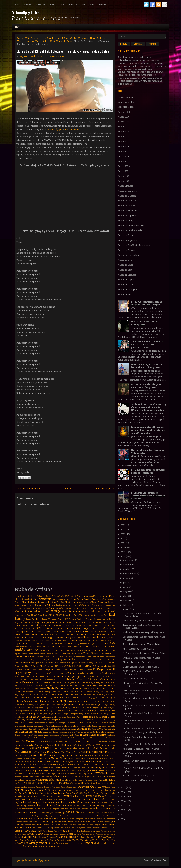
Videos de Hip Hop (127, 216)
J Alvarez (45, 701)
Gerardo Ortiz (88, 689)
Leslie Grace (44, 735)
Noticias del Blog (126, 102)
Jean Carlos (52, 705)
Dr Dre (42, 663)
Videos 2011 (123, 122)
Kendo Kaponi (71, 720)
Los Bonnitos (62, 738)
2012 (123, 810)
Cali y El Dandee (65, 628)
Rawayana (53, 799)
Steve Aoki (28, 822)
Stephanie (110, 819)
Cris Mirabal (23, 647)
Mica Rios (53, 768)
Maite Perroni (28, 748)
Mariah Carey (58, 755)
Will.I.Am (106, 840)
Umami (47, 834)
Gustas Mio (40, 695)
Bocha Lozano (105, 622)
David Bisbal (77, 654)
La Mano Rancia (97, 726)
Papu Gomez (73, 790)
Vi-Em (97, 837)
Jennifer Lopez (73, 704)
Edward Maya (20, 666)
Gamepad (43, 689)
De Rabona (46, 657)
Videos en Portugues (128, 290)
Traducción (85, 831)
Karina (98, 717)
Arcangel (56, 611)
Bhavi (34, 622)
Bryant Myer (82, 625)
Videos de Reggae (126, 250)
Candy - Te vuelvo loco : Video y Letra (141, 728)
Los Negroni (29, 742)
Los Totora (69, 742)
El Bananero (60, 666)
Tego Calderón (25, 825)
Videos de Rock (125, 260)
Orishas (24, 787)
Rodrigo (24, 806)
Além (108, 605)
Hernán (57, 697)
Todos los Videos (126, 107)
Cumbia (28, 4)
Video (38, 41)
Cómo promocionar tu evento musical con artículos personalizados (147, 344)
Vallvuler (43, 837)
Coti (16, 647)
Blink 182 (77, 622)
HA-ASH (90, 695)
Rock (92, 4)
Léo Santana (77, 745)
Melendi (28, 768)
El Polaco (72, 670)
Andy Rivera (85, 608)
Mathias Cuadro (22, 764)
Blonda (85, 622)
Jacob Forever (91, 701)
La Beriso (102, 723)
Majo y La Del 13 (72, 38)
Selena (18, 813)
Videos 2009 (124, 112)
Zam (16, 846)
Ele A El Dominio (83, 673)
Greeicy (96, 692)
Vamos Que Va (52, 837)
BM (54, 615)
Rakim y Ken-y (41, 799)
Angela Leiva (104, 608)
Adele (27, 599)
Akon (105, 599)
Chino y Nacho (91, 637)
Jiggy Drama (50, 708)
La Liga (86, 726)
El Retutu (108, 670)
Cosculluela (109, 643)
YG (70, 843)
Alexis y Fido (45, 605)
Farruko (27, 682)
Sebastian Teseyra (88, 809)
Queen (25, 799)
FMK (65, 679)
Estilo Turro (110, 676)
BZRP (58, 615)
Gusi (34, 695)
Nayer (76, 777)
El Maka (18, 670)
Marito (23, 759)
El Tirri (40, 673)
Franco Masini (61, 685)
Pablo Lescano (37, 790)
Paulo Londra (59, 793)
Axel (24, 615)
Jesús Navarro (20, 708)
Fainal (96, 679)
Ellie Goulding (96, 673)
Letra (43, 38)
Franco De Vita (49, 685)
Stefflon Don (100, 819)
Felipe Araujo (62, 682)
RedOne (69, 799)
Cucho (69, 647)
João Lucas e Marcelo (102, 711)
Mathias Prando (36, 765)
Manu (63, 752)
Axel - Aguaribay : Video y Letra (138, 649)
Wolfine (61, 843)
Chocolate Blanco (29, 641)
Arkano (65, 611)
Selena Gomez (29, 812)
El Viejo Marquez (60, 673)
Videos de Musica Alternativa (132, 225)
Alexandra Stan (21, 605)
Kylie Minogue (60, 723)
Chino (79, 638)
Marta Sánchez (96, 759)
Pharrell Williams (101, 793)
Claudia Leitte (48, 644)
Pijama (22, 796)
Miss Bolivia (106, 771)
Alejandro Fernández (31, 602)
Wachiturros (86, 840)
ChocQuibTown (108, 638)
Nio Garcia (19, 783)
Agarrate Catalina (59, 599)
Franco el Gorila (73, 685)
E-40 (95, 663)
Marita (17, 759)
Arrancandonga (76, 611)
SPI (106, 806)
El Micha (27, 670)
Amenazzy (26, 608)
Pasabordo (103, 790)
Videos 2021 (123, 171)
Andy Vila (94, 608)
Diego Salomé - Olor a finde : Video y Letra (144, 744)
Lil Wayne (85, 735)
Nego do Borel (91, 777)
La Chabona (19, 726)
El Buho (68, 666)
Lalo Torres (54, 732)
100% (17, 596)
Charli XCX (32, 638)
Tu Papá (33, 834)
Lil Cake (63, 735)
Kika (28, 723)
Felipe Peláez (72, 682)
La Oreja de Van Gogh (42, 729)
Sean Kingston (53, 809)
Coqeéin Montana (97, 644)
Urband (63, 834)
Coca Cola (69, 643)
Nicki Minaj (41, 780)
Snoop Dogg (65, 816)
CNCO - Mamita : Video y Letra (138, 679)
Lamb (61, 732)
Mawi (71, 764)
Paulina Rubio (46, 793)
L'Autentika (71, 723)
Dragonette (49, 663)
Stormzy (36, 822)
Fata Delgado (37, 682)
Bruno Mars (70, 625)
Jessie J (113, 705)
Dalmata (66, 650)
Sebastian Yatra (105, 809)
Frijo (97, 685)
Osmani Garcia (66, 787)
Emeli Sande (19, 676)
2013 (123, 806)
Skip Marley (39, 816)
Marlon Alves (73, 759)
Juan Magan (32, 714)
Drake (56, 663)
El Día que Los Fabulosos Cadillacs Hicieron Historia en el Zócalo (148, 496)
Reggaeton (40, 4)
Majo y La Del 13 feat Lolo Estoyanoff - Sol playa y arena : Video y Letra (63, 51)
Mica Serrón (64, 768)
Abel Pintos (82, 596)
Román (68, 806)
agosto (127, 578)
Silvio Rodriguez (109, 813)
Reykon (19, 802)
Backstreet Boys (101, 615)
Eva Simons (48, 679)
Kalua (69, 717)
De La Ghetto (26, 657)
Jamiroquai (111, 701)
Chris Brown (43, 640)
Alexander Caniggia (106, 602)
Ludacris (27, 745)
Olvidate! (86, 783)
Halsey (103, 695)
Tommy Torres (54, 831)
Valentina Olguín (102, 834)
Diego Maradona (50, 660)
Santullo (44, 809)
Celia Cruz (75, 635)
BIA (51, 615)
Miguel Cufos (49, 771)
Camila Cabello (44, 632)
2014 (123, 801)
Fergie (99, 682)
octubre (127, 569)
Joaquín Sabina (75, 708)
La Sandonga (81, 729)
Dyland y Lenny (87, 663)
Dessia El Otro (98, 657)
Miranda (96, 771)
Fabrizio (90, 679)
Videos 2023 (124, 181)
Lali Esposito (31, 732)
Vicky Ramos (20, 840)
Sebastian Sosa (75, 809)
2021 (123, 543)
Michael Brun (75, 768)
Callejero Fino (88, 628)
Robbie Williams (104, 803)
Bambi (29, 619)
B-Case (46, 615)
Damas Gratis (76, 650)
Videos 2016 (124, 146)
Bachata (73, 4)
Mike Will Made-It (63, 771)
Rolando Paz (32, 806)
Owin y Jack (84, 787)
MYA (98, 745)
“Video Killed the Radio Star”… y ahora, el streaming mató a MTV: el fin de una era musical (149, 407)
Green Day (104, 692)
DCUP (102, 647)
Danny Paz (50, 654)
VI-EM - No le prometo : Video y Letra (142, 620)
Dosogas (35, 663)
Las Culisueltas (79, 732)
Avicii (108, 611)
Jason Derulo (20, 705)
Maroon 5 (83, 759)
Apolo (48, 611)
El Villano (72, 673)
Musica (85, 38)
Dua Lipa (71, 663)
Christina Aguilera (78, 641)
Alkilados (83, 605)
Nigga (101, 780)
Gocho (65, 692)
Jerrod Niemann (92, 705)
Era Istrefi (90, 676)
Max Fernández (80, 765)
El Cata (74, 666)
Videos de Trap (125, 270)
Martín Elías (110, 762)
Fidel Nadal (106, 682)
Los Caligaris (82, 738)
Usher (70, 834)
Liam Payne (55, 735)
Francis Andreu (37, 685)
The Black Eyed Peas (68, 825)
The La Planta (109, 825)
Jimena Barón (62, 707)
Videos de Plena (64, 41)
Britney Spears (42, 625)
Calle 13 (77, 628)
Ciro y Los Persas (35, 644)
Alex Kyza (61, 602)
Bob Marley (94, 622)
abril (126, 596)
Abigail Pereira (94, 596)
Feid (55, 682)
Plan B (73, 796)
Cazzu (67, 635)
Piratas (52, 796)
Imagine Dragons (108, 698)
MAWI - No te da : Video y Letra (138, 776)
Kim (32, 723)
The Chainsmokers (85, 825)
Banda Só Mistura (50, 619)
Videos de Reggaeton (128, 255)
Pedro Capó (71, 793)
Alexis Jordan (33, 605)
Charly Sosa (60, 638)
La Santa (93, 729)
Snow (80, 816)
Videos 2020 (124, 166)
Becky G (81, 619)
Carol (46, 635)
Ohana (78, 783)
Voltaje (69, 840)
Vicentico (111, 837)
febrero (127, 605)
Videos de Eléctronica (128, 211)
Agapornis (45, 599)
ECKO (100, 663)
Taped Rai (96, 822)
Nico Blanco (66, 780)
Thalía (40, 825)
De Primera (38, 657)
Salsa (62, 4)
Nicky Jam (53, 780)
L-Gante (79, 723)
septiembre (129, 574)
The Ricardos (37, 828)
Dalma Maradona (55, 650)
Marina (102, 756)
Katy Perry (26, 720)
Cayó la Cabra (59, 635)
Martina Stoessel (95, 761)
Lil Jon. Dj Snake (73, 735)
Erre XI (97, 676)
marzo (127, 600)
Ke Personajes (51, 720)
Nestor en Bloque (27, 780)
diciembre (129, 560)
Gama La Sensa (32, 689)
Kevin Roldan (99, 720)
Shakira (72, 812)
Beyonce (27, 622)
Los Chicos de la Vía (95, 738)
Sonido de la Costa (58, 819)
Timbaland (96, 828)
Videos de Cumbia (126, 206)
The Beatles (55, 825)
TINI (48, 822)
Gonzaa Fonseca (76, 692)
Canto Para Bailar (80, 631)
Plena (17, 4)
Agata (68, 599)
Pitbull (66, 796)
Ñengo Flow (54, 846)
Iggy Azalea (97, 698)
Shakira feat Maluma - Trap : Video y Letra (143, 632)
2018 (27, 38)
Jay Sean (44, 705)
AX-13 (73, 596)
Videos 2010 (124, 117)
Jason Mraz (29, 705)
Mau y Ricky (62, 764)
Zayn (20, 846)
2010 (123, 819)
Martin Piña (39, 761)
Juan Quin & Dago (46, 714)
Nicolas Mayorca (78, 780)
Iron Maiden (34, 701)
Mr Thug (82, 774)
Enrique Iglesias (76, 676)
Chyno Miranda (22, 643)
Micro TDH (23, 771)
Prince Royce (94, 796)
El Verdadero (48, 673)
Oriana (17, 787)
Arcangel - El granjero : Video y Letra (141, 749)
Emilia (37, 676)
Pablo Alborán (22, 790)
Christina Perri (93, 641)
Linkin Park (96, 735)
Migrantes (38, 770)
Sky (47, 816)
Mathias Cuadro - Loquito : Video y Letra (142, 732)
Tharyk (46, 825)
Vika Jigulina (51, 840)
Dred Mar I (63, 663)
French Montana (87, 685)
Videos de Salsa (125, 265)
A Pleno (55, 596)
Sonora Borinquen (76, 819)
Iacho (84, 698)
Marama (86, 752)
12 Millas (23, 596)
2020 (123, 548)
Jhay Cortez (31, 708)
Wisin (25, 843)
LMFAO (95, 723)
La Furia (47, 726)
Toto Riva (76, 831)
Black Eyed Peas (59, 622)
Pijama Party (31, 796)
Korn (41, 723)
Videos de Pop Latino (128, 240)
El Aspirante (50, 666)
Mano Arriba (54, 752)
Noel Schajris (51, 783)
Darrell (63, 654)
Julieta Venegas (104, 714)
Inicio (17, 27)
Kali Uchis (62, 717)
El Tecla (34, 673)
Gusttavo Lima (81, 695)
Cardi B (93, 632)
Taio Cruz (63, 822)
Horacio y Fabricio (69, 698)
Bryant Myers (92, 625)
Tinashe (104, 828)
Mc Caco (99, 764)
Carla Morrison (102, 632)
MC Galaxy (91, 745)
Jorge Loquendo (67, 711)
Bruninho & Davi (57, 625)
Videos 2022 (124, 176)
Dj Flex (102, 660)
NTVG (97, 773)
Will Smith (97, 840)
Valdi (83, 834)
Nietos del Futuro (92, 780)
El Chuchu (82, 666)
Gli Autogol (47, 692)
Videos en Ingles (126, 280)
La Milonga (109, 726)
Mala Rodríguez (88, 748)
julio (125, 583)
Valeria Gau (31, 837)
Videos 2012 (123, 127)
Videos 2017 (124, 151)
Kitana (36, 723)
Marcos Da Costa (41, 755)
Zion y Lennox (30, 846)
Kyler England (49, 723)
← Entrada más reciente (28, 489)
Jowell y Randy (87, 711)
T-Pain (43, 822)
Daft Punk (43, 650)
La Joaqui (55, 726)
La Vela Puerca (103, 729)
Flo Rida (26, 685)
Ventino (90, 837)
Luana (77, 742)
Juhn (76, 714)
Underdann (55, 834)
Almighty (92, 605)
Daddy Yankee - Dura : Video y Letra (141, 667)
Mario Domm (110, 756)
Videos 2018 (49, 41)
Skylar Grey (54, 816)
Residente (84, 799)
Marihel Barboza (92, 756)
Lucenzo (112, 742)
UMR (40, 834)
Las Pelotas (91, 732)
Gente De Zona (56, 688)
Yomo (108, 843)
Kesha (90, 720)
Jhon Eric (41, 708)
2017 (123, 788)
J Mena (66, 701)
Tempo (34, 825)
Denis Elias (69, 657)
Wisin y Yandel (38, 843)
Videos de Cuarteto (127, 201)
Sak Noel (111, 806)
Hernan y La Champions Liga (40, 697)
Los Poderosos (58, 742)
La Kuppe (79, 726)
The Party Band (23, 828)
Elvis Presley (110, 673)
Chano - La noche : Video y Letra (139, 662)
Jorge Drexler (55, 711)
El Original (48, 670)
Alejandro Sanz (49, 602)
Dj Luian (110, 660)
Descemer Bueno (83, 657)
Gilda (40, 692)
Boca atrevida (72, 129)
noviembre (129, 565)
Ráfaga (102, 806)
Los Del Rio (107, 738)
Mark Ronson (44, 759)
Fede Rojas (47, 682)
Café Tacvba (51, 628)
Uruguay (30, 41)
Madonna (105, 745)
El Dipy (89, 666)
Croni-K (45, 647)
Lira (104, 735)
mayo (126, 591)
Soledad (99, 816)
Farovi (20, 682)
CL (36, 629)
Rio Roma (93, 802)
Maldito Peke (110, 748)
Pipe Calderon (43, 796)
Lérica (84, 745)
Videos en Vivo (125, 295)
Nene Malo (102, 777)
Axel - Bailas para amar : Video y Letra (142, 644)
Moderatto (40, 774)
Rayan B (61, 799)
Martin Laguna (26, 762)
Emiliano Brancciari (48, 676)
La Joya (62, 726)
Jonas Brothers (41, 711)
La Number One (26, 729)
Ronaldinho (77, 806)
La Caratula (110, 723)
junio (126, 587)
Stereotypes (19, 822)
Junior (22, 717)
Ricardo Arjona (32, 802)
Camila (33, 631)
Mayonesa (90, 765)
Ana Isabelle (60, 608)
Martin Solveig (80, 762)
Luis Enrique (37, 745)
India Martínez (21, 701)
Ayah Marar (31, 615)
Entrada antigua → (105, 489)
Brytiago (102, 625)
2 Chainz (40, 596)
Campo (62, 632)
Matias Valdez (49, 764)
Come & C (86, 644)
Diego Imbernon (37, 660)
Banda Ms (37, 619)
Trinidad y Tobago (108, 831)
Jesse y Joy (104, 705)
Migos (30, 771)
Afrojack (34, 599)
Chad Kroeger (100, 635)
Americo (35, 608)
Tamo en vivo (74, 822)
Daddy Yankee (26, 650)
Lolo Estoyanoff (55, 38)
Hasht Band (110, 695)
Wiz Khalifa (53, 843)
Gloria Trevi (56, 692)
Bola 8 (113, 622)
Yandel (89, 843)
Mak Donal (70, 748)
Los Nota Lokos (44, 742)
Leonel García (32, 735)
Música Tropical (125, 97)
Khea (106, 720)
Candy (68, 632)
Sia (81, 813)
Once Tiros (96, 783)
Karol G (105, 717)
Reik (75, 799)
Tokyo (45, 831)
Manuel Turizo (73, 752)
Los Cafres (72, 738)
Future (107, 685)
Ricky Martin (69, 802)
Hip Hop (103, 4)
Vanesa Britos (67, 837)
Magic (20, 748)
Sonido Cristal (22, 819)
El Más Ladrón (37, 670)
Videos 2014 (124, 137)
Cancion (35, 38)
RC (31, 799)
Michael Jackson (100, 768)
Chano (24, 638)
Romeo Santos (56, 805)
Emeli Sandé (29, 676)
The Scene (65, 828)
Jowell (76, 711)
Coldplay (78, 643)
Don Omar (25, 663)
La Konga (69, 726)
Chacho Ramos (87, 634)
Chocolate (18, 641)
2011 (123, 815)
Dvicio (77, 663)
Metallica (45, 768)
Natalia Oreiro (28, 777)
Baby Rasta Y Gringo (78, 615)
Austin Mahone (91, 611)
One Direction (108, 783)
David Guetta (91, 654)
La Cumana (29, 726)
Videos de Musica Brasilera (131, 230)
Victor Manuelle (39, 840)
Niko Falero (110, 780)
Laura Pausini (102, 732)
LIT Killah (88, 723)
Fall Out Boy (104, 679)
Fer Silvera (82, 682)
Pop (83, 4)
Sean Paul (64, 809)
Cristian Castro (35, 647)
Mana (44, 752)
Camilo (54, 631)
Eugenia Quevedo (36, 679)
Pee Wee (80, 793)
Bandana (72, 619)
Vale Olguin (90, 834)
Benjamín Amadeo (101, 619)
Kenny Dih (81, 720)
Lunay (69, 745)
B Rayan (40, 615)
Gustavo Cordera (67, 694)
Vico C (29, 840)
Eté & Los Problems (22, 679)
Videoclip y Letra (26, 12)
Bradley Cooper (28, 625)
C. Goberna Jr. (29, 629)
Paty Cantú (20, 793)
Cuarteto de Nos (57, 647)
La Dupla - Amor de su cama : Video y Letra (144, 653)
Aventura (102, 611)
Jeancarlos (60, 705)
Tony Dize (65, 831)
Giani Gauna (100, 689)
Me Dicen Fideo (109, 765)
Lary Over (68, 732)
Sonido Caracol (109, 816)
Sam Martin (19, 809)
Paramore (83, 790)
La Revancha (68, 729)
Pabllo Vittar (110, 787)
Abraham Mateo (108, 596)
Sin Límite (30, 816)
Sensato (39, 813)
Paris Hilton (94, 790)
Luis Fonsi (60, 745)
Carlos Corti (26, 635)
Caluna (98, 628)
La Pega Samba (58, 729)
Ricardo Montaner (51, 802)
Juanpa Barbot (68, 714)
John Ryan (25, 711)
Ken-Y (62, 720)
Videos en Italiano (126, 285)
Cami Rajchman (22, 632)
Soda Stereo (88, 816)
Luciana (18, 745)
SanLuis (37, 809)
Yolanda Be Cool (100, 843)
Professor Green (109, 796)
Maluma (21, 752)
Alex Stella (83, 602)
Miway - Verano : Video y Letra (138, 780)
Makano (78, 748)
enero (127, 609)
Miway (32, 774)
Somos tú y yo (55, 129)
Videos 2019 (124, 161)
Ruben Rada (93, 806)
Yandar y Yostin (78, 843)
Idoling (89, 698)
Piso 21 (58, 796)
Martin (106, 759)
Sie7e (85, 813)
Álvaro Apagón (43, 846)
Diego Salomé (65, 660)
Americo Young (47, 608)
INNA (79, 697)
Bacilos (90, 615)
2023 (123, 534)
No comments (57, 56)
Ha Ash (97, 695)
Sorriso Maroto (89, 819)
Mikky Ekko (75, 771)
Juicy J (81, 714)
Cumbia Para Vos (91, 647)
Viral (65, 840)
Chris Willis (65, 641)
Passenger (111, 790)
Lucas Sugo (89, 741)
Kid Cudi (23, 723)
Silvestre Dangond (95, 813)
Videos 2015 (123, 142)
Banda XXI (63, 619)
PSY (103, 787)
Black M (70, 622)
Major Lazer (59, 748)
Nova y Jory (70, 783)
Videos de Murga (126, 221)
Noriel (62, 783)
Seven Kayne (48, 813)
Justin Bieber (33, 717)
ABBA (61, 596)
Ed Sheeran (109, 663)
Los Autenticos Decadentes (43, 738)
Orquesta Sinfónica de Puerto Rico (41, 787)
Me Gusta (19, 768)
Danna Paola (27, 654)
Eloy (103, 673)
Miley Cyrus (86, 770)
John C (98, 708)
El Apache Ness (38, 666)
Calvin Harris (108, 628)
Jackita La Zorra (77, 701)
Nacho (105, 773)
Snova (74, 816)
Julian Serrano (90, 714)
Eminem (61, 676)
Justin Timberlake (50, 717)
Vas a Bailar (81, 837)
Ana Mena (69, 608)
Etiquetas (138, 44)
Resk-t (112, 799)
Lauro (24, 735)
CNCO (41, 628)
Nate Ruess (51, 777)
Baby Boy (65, 615)
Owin (75, 787)
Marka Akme (59, 758)
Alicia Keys (70, 605)
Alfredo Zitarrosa (59, 605)
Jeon (84, 705)
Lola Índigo (111, 735)
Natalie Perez (40, 777)
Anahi (77, 608)
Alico (77, 605)
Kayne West (38, 720)
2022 (123, 539)
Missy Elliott (24, 774)
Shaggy (62, 813)
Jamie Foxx (102, 701)
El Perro (64, 670)
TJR (52, 822)
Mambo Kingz (35, 752)
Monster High (49, 774)
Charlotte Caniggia (46, 638)
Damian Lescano (101, 650)
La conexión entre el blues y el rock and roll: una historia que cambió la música (148, 430)
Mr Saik (75, 774)
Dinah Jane (78, 660)
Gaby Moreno (20, 689)
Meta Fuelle (37, 768)
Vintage (60, 840)
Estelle (103, 676)
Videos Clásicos (125, 186)
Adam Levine (20, 599)
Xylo (67, 843)
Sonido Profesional (39, 819)
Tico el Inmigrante (78, 828)
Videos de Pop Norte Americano (134, 245)
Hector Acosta (20, 698)
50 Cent (48, 596)
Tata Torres (104, 822)
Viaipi (104, 837)
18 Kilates (31, 596)
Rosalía (85, 806)
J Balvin (56, 701)
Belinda (90, 619)
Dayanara (104, 654)
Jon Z (32, 711)
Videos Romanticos (127, 191)
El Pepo (57, 670)
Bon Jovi (18, 625)
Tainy (56, 822)
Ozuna (95, 786)
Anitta (24, 611)
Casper (51, 635)
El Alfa (28, 666)
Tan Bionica (86, 822)
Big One (40, 622)
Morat (69, 774)
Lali (22, 732)
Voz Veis (76, 840)
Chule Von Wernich (107, 641)
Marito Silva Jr (32, 759)
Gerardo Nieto (74, 689)
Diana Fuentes (25, 660)
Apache (42, 611)
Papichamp (63, 790)
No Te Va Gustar (34, 783)
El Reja (98, 669)
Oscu (58, 787)
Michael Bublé (86, 768)
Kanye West (76, 717)
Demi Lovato (57, 657)
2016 (123, 792)
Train (93, 831)
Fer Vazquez (91, 682)
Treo (98, 831)
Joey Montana (88, 708)
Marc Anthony (100, 752)
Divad (85, 660)
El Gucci (110, 666)
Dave (68, 654)
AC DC (66, 596)
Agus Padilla (77, 599)
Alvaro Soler (101, 605)
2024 (123, 530)
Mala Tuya (99, 748)
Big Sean (48, 622)
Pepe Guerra (89, 793)
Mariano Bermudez (75, 755)
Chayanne (71, 638)
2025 (123, 525)
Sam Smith (29, 809)
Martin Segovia (67, 762)
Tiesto (89, 828)
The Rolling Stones (51, 828)
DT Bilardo (110, 647)
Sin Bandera (20, 816)
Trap (52, 4)
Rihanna (82, 802)
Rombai (42, 805)
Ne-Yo (82, 777)
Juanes (58, 714)
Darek (57, 654)
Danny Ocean (39, 654)
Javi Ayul (37, 705)
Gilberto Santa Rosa (29, 692)
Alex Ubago (92, 602)
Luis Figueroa (48, 745)
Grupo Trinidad (25, 695)
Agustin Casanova (93, 599)
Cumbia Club (77, 647)
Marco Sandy (25, 756)
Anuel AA (33, 611)
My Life (90, 774)
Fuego (102, 685)
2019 (123, 552)
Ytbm (113, 843)
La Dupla (39, 726)
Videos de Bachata (127, 196)
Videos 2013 (123, 132)
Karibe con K (88, 717)
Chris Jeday (55, 641)
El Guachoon (99, 666)
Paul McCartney (32, 793)
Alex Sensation (72, 602)
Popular (124, 44)
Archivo (152, 44)
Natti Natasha (64, 777)
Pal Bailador (51, 790)
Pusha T (18, 799)
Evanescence (58, 679)
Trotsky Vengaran (22, 834)
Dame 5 (88, 650)
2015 (123, 797)
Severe (56, 813)
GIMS (113, 685)
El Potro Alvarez (85, 670)
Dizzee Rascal (94, 660)
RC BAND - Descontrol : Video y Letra (141, 658)
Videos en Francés (127, 275)
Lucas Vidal (104, 742)
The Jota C (98, 825)
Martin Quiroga (52, 762)
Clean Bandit (59, 644)
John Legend (106, 708)
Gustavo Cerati (52, 694)
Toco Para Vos (33, 831)
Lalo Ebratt (43, 732)
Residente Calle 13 (99, 799)
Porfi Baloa (81, 796)
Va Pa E (77, 834)
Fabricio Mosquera (77, 679)
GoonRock (89, 692)
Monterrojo (60, 774)
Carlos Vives (37, 634)
